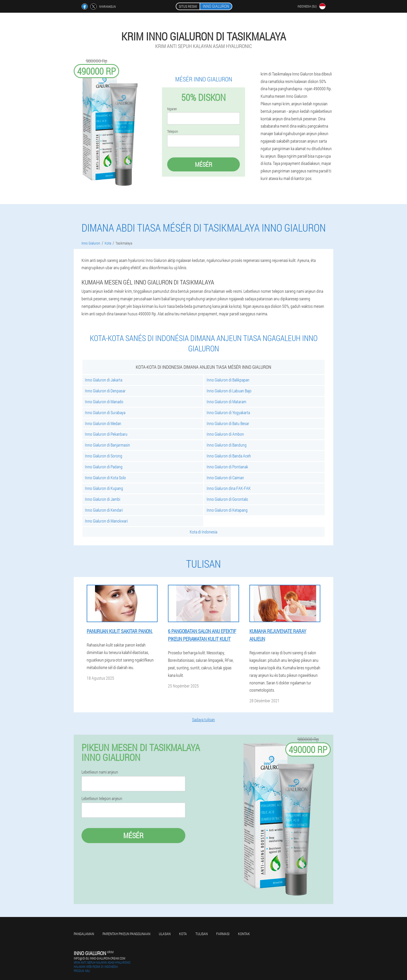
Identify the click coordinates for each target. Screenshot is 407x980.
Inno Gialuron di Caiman (225, 478)
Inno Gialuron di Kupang (104, 488)
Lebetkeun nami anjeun (100, 772)
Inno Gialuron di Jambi (103, 499)
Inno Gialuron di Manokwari (106, 521)
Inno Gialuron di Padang (104, 467)
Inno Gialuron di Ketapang (227, 510)
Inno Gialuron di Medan (103, 423)
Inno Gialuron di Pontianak (227, 467)
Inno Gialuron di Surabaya (105, 412)
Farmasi (223, 934)
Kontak (244, 934)
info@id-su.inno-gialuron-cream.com (99, 958)
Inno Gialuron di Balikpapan (228, 380)
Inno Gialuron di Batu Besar (228, 423)
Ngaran (172, 109)
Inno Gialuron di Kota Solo (105, 478)
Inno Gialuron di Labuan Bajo (229, 391)
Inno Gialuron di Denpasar (105, 391)
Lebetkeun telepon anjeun (102, 798)
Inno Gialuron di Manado (104, 402)
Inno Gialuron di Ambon (225, 434)
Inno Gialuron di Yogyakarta (228, 412)
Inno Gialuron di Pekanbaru (106, 434)
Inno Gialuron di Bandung (227, 445)
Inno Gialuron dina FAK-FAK (229, 488)
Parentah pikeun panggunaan (126, 934)
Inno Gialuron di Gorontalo (227, 499)
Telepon (173, 131)
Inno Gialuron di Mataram (226, 402)
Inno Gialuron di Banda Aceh (229, 456)
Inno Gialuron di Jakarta (104, 380)
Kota (183, 934)
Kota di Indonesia (203, 532)
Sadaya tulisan (203, 720)
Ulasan (165, 934)
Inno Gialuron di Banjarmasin (107, 445)
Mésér (203, 164)
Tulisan (202, 934)
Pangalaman (84, 934)
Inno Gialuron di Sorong (104, 456)
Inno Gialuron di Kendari (104, 510)
